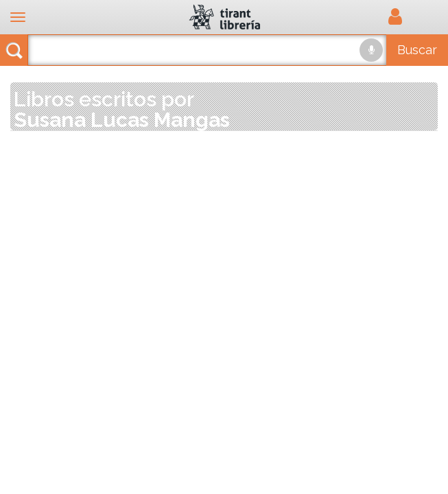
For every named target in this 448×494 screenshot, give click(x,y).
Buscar (417, 50)
